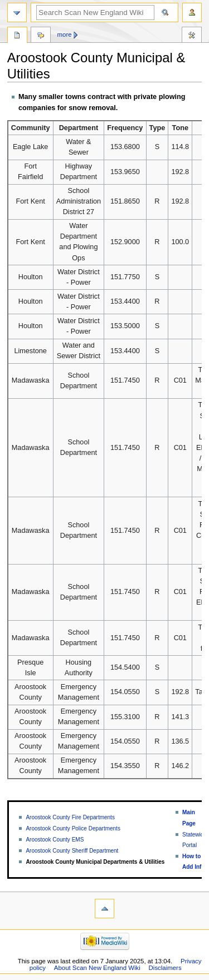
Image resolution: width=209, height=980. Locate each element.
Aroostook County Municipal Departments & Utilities (95, 862)
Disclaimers (165, 968)
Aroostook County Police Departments (73, 828)
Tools (192, 36)
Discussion (41, 36)
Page (17, 36)
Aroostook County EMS (55, 840)
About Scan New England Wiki (97, 968)
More (65, 34)
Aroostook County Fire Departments (70, 817)
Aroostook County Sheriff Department (72, 851)
